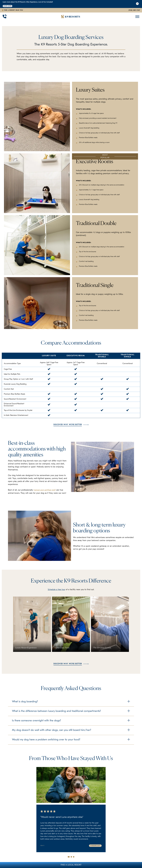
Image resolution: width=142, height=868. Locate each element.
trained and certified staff (45, 490)
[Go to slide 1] (69, 857)
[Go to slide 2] (71, 857)
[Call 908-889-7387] (5, 17)
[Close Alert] (137, 4)
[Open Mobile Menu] (137, 17)
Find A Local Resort (71, 865)
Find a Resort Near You (13, 10)
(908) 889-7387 (134, 10)
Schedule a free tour (56, 590)
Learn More (7, 6)
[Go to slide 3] (74, 857)
